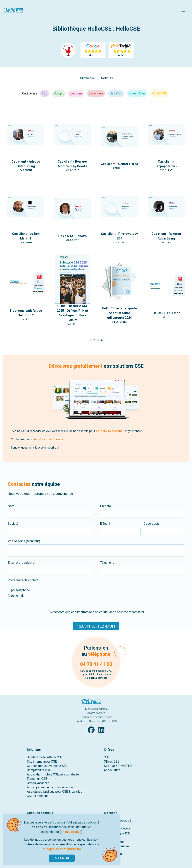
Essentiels (96, 93)
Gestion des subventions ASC (47, 766)
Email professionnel (21, 563)
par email (16, 596)
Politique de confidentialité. (62, 849)
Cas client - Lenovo (73, 236)
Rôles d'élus (137, 93)
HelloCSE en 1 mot (166, 313)
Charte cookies (96, 713)
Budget (59, 93)
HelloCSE (108, 78)
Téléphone (107, 563)
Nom (11, 506)
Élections (76, 93)
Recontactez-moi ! (96, 626)
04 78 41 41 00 (96, 664)
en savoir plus (71, 832)
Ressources (113, 854)
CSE (107, 757)
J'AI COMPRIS (62, 858)
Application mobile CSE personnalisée (53, 774)
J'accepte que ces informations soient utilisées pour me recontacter (96, 612)
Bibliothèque (87, 78)
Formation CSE (37, 779)
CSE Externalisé (38, 796)
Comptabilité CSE (39, 770)
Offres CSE (112, 762)
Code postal (152, 524)
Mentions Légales (96, 709)
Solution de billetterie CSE (45, 757)
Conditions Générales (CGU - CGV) (96, 721)
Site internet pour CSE (42, 762)
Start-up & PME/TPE (118, 766)
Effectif (105, 524)
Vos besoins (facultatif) (24, 541)
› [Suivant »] (105, 340)
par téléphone (19, 590)
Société (13, 524)
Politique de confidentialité (96, 717)
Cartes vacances (38, 783)
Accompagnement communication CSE (53, 787)
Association (112, 770)
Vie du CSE (159, 93)
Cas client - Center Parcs (119, 164)
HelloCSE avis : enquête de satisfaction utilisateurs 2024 (119, 313)
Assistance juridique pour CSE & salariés (55, 792)
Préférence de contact (23, 580)
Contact (110, 860)
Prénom (105, 506)
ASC (45, 93)
